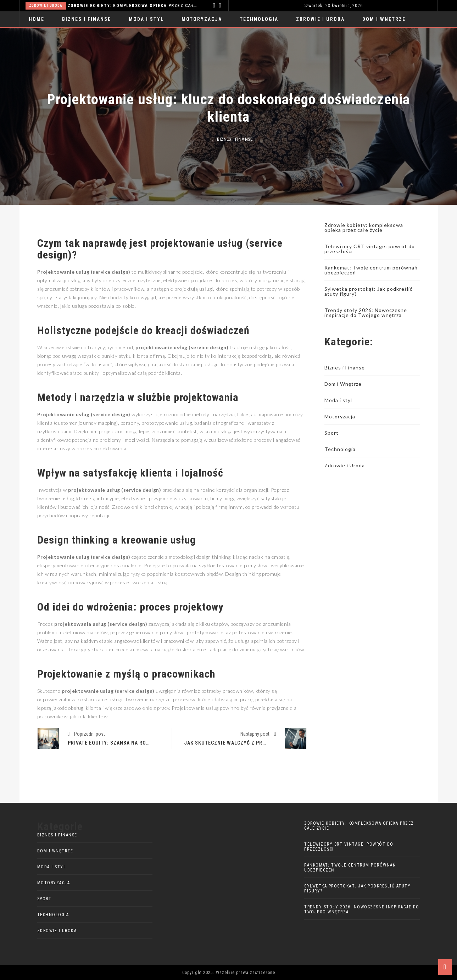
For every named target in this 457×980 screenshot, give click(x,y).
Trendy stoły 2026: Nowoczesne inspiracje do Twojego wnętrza (366, 313)
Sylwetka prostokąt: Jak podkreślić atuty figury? (369, 291)
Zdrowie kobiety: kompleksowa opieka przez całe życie (133, 6)
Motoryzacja (202, 19)
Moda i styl (146, 19)
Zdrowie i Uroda (46, 5)
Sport (331, 433)
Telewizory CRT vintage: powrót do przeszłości (370, 249)
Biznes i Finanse (87, 19)
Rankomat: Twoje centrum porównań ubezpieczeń (371, 270)
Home (37, 19)
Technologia (259, 19)
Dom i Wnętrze (384, 19)
